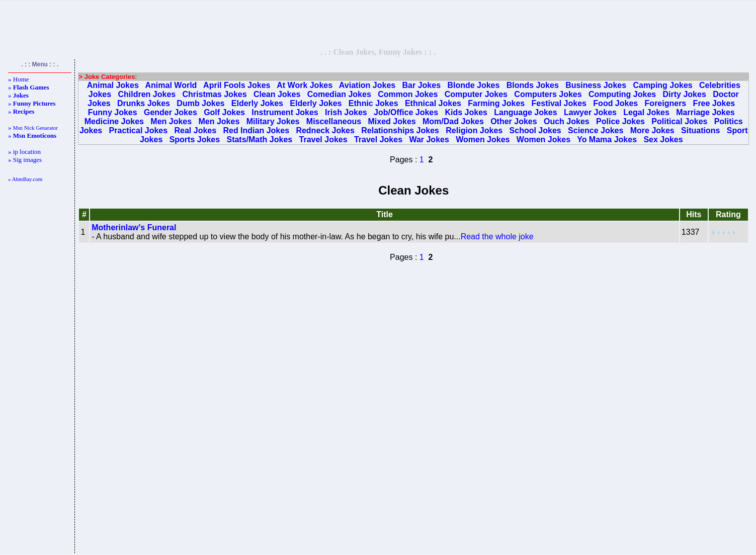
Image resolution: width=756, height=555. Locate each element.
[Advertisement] (378, 24)
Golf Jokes (224, 112)
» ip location (24, 152)
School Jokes (535, 130)
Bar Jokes (422, 85)
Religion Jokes (474, 130)
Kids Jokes (466, 112)
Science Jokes (596, 130)
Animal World (171, 85)
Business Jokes (596, 85)
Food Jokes (615, 103)
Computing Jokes (622, 94)
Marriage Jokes (705, 112)
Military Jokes (273, 121)
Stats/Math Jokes (259, 140)
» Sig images (25, 160)
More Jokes (652, 130)
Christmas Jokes (215, 94)
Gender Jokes (171, 112)
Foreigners (666, 103)
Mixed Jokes (392, 121)
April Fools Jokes (237, 85)
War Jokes (429, 140)
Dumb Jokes (200, 103)
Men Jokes (171, 121)
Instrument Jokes (285, 112)
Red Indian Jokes (256, 130)
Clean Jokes (277, 94)
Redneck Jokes (325, 130)
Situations (700, 130)
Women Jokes (483, 140)
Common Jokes (408, 94)
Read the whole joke (497, 237)
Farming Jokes (496, 103)
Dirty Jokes (685, 94)
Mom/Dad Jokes (453, 121)
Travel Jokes (323, 140)
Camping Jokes (662, 85)
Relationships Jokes (400, 130)
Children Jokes (147, 94)
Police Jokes (620, 121)
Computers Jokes (548, 94)
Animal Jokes (113, 85)
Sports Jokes (195, 140)
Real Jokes (195, 130)
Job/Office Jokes (406, 112)
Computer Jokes (476, 94)
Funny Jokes (113, 112)
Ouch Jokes (567, 121)
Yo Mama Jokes (607, 140)
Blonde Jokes (473, 85)
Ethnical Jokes (433, 103)
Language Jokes (525, 112)
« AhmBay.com (25, 179)
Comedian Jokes (339, 94)
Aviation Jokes (367, 85)
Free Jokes (714, 103)
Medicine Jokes (114, 121)
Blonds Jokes (533, 85)
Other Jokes (514, 121)
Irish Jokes (346, 112)
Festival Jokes (559, 103)
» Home (19, 79)
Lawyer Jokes (590, 112)
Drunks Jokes (144, 103)
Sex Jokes (663, 140)
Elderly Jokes (257, 103)
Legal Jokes (646, 112)
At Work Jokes (305, 85)
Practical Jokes (139, 130)
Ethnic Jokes (373, 103)
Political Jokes (679, 121)
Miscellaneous (334, 121)
